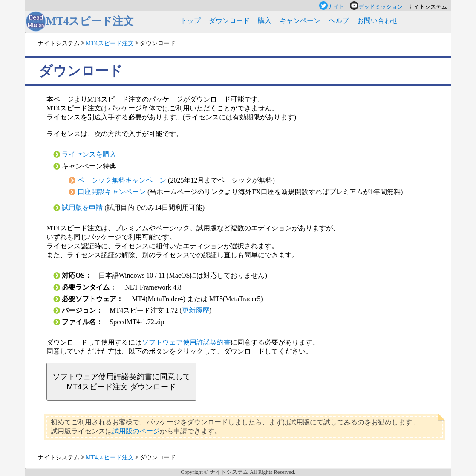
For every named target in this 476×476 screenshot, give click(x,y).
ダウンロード (229, 21)
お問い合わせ (378, 21)
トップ (190, 21)
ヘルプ (339, 21)
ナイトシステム (59, 43)
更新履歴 (196, 310)
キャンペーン (300, 21)
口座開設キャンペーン (112, 192)
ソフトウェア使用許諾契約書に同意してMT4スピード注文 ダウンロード (121, 382)
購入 (265, 21)
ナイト (335, 7)
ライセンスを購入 (89, 154)
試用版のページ (136, 431)
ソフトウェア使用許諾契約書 (186, 342)
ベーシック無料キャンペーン (122, 180)
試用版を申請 (82, 208)
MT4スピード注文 (110, 43)
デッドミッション (379, 7)
